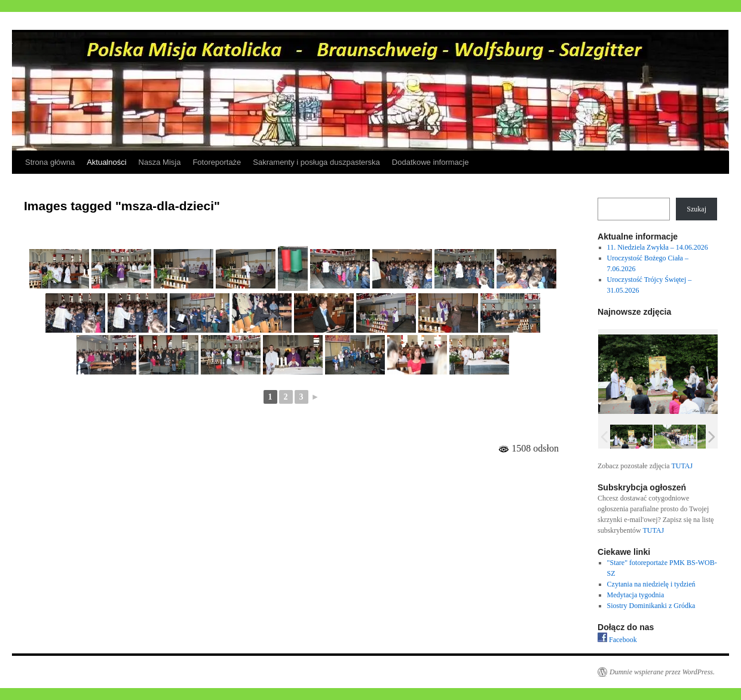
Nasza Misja (160, 162)
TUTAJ (682, 466)
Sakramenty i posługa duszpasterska (316, 162)
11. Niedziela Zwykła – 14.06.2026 (658, 247)
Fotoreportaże (217, 162)
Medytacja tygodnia (636, 595)
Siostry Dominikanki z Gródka (651, 606)
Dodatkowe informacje (431, 162)
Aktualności (106, 162)
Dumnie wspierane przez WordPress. (662, 672)
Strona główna (50, 162)
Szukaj (696, 209)
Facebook (617, 640)
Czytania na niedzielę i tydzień (651, 584)
